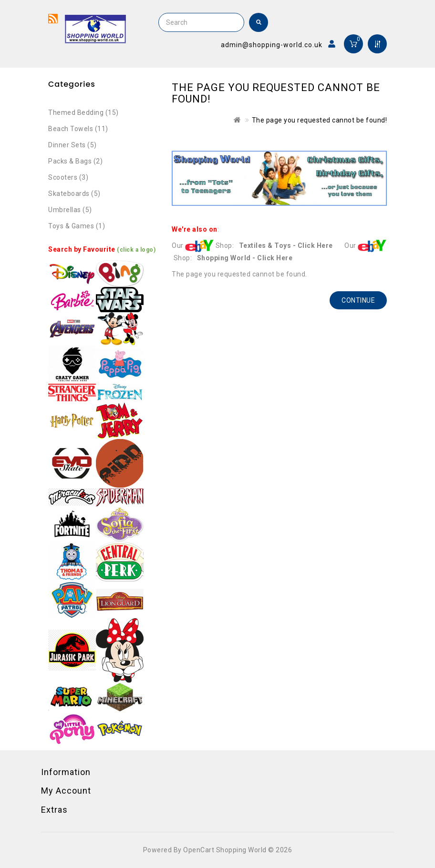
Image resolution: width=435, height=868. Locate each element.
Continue (358, 300)
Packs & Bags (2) (75, 161)
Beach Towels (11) (78, 129)
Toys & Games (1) (77, 226)
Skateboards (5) (74, 194)
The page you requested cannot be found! (320, 120)
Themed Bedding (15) (83, 112)
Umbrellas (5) (70, 210)
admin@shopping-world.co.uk (272, 45)
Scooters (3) (68, 177)
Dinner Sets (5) (72, 145)
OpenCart (199, 850)
